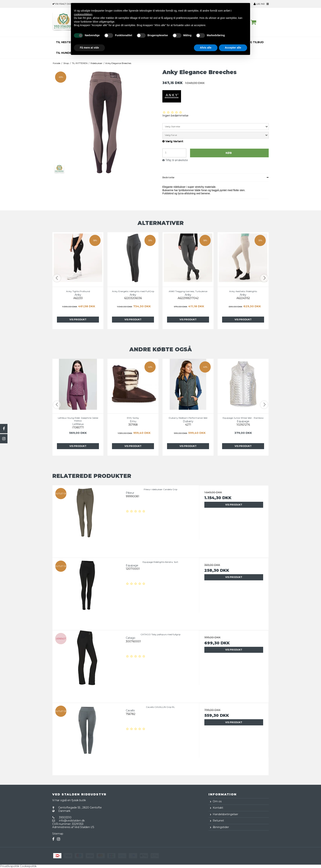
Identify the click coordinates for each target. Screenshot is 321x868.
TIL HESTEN (64, 42)
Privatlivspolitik (10, 866)
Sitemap (58, 834)
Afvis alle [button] (206, 48)
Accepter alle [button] (233, 48)
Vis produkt (234, 505)
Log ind (259, 4)
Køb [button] (229, 153)
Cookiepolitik (28, 866)
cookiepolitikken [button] (83, 14)
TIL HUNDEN (65, 53)
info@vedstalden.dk (72, 821)
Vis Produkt (78, 319)
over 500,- (65, 4)
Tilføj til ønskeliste (177, 160)
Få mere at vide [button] (89, 48)
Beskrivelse (168, 177)
